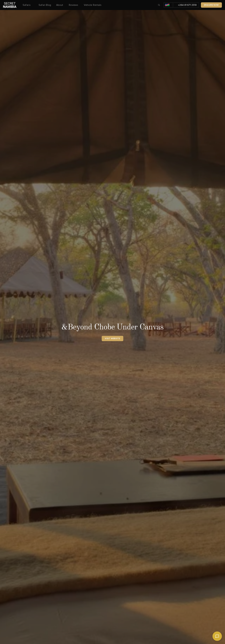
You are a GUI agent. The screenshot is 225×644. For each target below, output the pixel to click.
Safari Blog (45, 5)
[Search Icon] (159, 5)
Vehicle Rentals (93, 5)
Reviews (74, 5)
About (60, 5)
